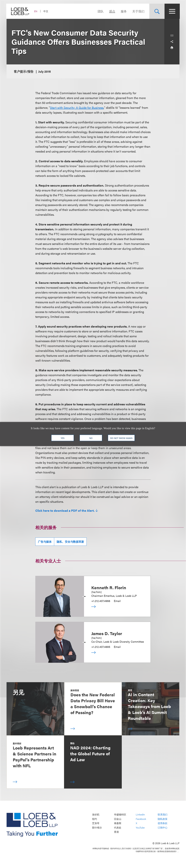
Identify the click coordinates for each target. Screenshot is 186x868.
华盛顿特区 (120, 815)
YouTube (140, 828)
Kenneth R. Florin (109, 587)
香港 (116, 832)
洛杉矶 (96, 815)
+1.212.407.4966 (101, 601)
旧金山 (118, 819)
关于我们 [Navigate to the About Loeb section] (138, 11)
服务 (123, 11)
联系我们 (163, 815)
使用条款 (163, 823)
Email (117, 601)
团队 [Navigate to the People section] (100, 11)
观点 (112, 11)
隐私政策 (163, 819)
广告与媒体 (45, 542)
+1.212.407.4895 (101, 647)
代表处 (118, 828)
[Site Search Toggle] (157, 11)
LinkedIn (140, 815)
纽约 (95, 819)
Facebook (141, 819)
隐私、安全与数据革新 (70, 542)
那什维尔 (97, 828)
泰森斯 (118, 823)
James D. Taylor (107, 633)
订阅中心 (163, 828)
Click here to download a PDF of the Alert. (65, 510)
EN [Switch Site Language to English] (36, 11)
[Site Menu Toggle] (172, 11)
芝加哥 (96, 823)
